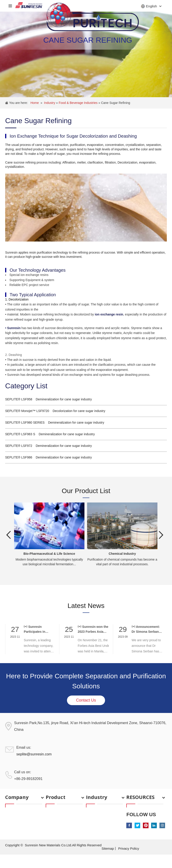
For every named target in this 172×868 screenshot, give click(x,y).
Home (35, 103)
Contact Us (86, 700)
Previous (9, 535)
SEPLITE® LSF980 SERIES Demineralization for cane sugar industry (55, 422)
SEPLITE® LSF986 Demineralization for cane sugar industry (48, 457)
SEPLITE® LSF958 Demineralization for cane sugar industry (48, 399)
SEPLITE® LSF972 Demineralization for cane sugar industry (48, 446)
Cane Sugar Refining (116, 103)
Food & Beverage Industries (78, 103)
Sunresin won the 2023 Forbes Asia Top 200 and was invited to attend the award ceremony (93, 629)
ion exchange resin (109, 314)
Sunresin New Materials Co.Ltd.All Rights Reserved (63, 845)
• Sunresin (13, 328)
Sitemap (108, 848)
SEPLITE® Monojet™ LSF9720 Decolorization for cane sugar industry (55, 411)
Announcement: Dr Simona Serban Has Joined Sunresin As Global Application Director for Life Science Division (147, 629)
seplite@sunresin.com (34, 754)
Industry (50, 103)
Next (161, 535)
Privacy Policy (129, 848)
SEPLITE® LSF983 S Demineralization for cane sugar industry (50, 434)
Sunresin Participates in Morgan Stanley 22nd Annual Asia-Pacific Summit (37, 629)
